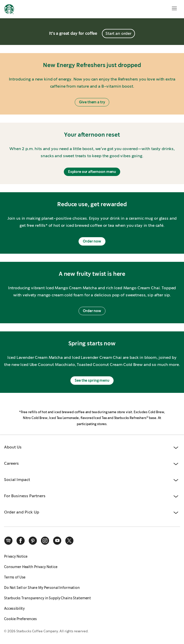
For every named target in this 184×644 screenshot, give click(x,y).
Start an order (118, 33)
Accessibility (14, 608)
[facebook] (21, 541)
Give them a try (92, 102)
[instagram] (45, 541)
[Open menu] (174, 8)
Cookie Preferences (20, 619)
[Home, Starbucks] (9, 10)
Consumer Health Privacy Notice (31, 567)
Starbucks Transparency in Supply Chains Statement (48, 598)
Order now (92, 241)
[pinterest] (33, 541)
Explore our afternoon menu (92, 172)
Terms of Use (15, 577)
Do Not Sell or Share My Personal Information (42, 588)
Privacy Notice (16, 556)
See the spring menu (92, 380)
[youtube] (57, 541)
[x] (69, 541)
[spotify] (8, 541)
